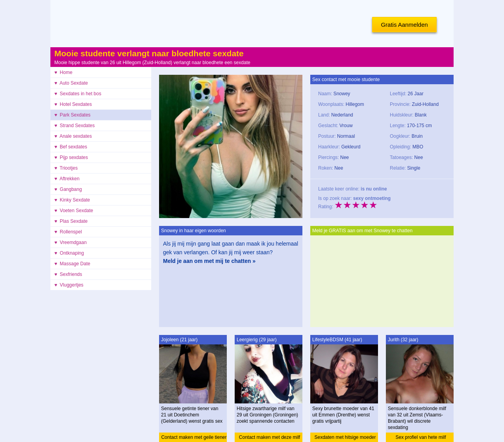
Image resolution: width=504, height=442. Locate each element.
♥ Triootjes (66, 168)
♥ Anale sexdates (73, 136)
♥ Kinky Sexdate (72, 200)
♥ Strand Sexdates (75, 126)
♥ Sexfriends (68, 274)
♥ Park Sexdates (72, 115)
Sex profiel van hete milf (421, 437)
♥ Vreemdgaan (70, 242)
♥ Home (63, 72)
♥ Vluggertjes (69, 285)
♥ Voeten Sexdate (74, 211)
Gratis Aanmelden (404, 25)
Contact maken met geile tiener (194, 437)
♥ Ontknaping (69, 253)
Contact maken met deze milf (270, 437)
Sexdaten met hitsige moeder (345, 437)
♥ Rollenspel (68, 232)
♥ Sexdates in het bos (78, 94)
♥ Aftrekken (67, 179)
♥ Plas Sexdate (71, 221)
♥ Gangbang (68, 189)
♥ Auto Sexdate (71, 83)
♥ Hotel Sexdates (73, 104)
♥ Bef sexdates (71, 147)
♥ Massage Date (72, 264)
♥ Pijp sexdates (71, 157)
